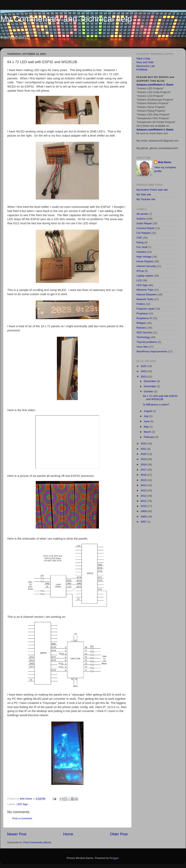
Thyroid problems (147, 342)
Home (68, 834)
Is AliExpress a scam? (156, 405)
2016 (144, 475)
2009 (144, 511)
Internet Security (146, 266)
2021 (144, 449)
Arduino (141, 219)
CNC (139, 238)
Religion (141, 323)
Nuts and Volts (145, 62)
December (150, 381)
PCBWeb (142, 70)
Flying (140, 242)
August (148, 411)
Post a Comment (22, 818)
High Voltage (144, 257)
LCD (139, 280)
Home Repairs (145, 261)
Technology (143, 337)
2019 (144, 459)
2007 (144, 522)
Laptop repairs (145, 276)
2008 (144, 517)
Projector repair (146, 309)
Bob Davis (165, 162)
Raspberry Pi (144, 318)
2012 (144, 496)
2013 (144, 490)
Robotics (142, 328)
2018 (144, 464)
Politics (141, 304)
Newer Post (17, 834)
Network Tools (145, 299)
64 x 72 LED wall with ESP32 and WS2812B (160, 398)
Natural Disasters (147, 294)
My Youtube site (146, 199)
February (149, 437)
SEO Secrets (144, 332)
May (147, 427)
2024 (144, 371)
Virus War (142, 347)
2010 (144, 506)
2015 (144, 480)
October (149, 391)
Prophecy (142, 313)
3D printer (142, 214)
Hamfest (141, 252)
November (150, 386)
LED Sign (22, 804)
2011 (144, 501)
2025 (144, 366)
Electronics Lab (146, 66)
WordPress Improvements (152, 351)
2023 (144, 377)
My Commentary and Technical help (66, 19)
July (147, 416)
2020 (144, 454)
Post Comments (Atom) (37, 842)
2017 (144, 470)
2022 (144, 444)
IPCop (140, 271)
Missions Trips (145, 290)
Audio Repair (144, 223)
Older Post (119, 834)
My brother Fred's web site (152, 190)
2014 (144, 485)
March (148, 432)
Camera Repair (146, 228)
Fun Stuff (142, 247)
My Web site (144, 194)
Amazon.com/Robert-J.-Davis (155, 85)
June (147, 421)
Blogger (114, 858)
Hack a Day (143, 58)
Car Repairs (144, 233)
